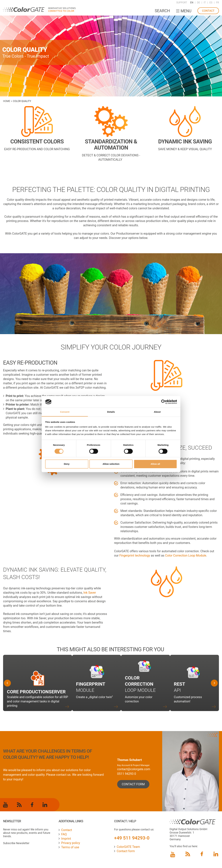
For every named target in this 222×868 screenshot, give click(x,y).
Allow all (155, 464)
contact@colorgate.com (134, 769)
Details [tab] (111, 412)
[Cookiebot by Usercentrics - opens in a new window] (163, 402)
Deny (67, 464)
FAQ (64, 834)
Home (7, 101)
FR (217, 3)
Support (182, 3)
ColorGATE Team (128, 847)
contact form (133, 784)
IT (205, 3)
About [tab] (157, 412)
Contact (208, 11)
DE (199, 3)
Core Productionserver (36, 692)
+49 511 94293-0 (132, 838)
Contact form (126, 851)
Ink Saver (90, 593)
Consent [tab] (65, 412)
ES (211, 3)
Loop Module (140, 684)
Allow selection (111, 464)
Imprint (66, 839)
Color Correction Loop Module (186, 555)
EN (192, 3)
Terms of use (70, 847)
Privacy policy (71, 843)
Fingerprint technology (135, 555)
